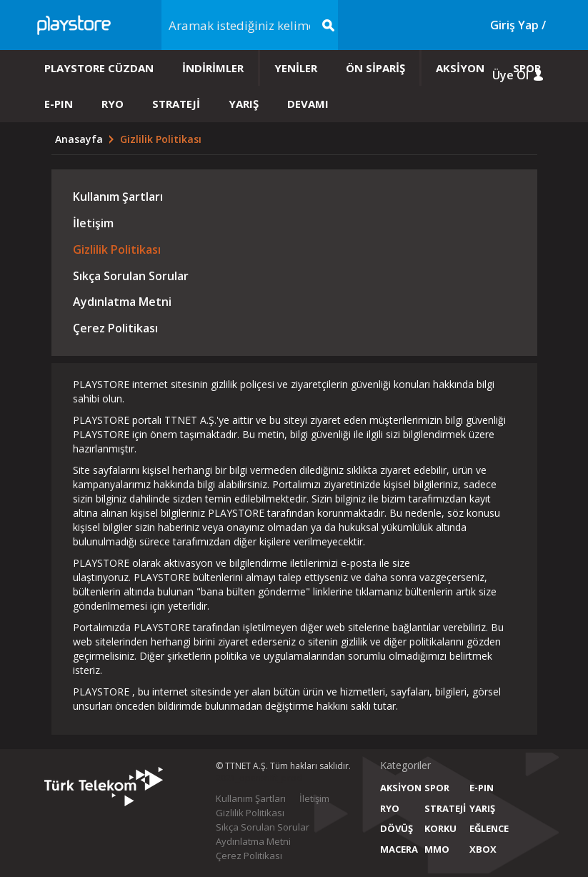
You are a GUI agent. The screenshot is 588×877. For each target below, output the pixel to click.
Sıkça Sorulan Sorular (131, 276)
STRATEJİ (176, 104)
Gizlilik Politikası (117, 249)
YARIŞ (244, 104)
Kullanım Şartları (118, 197)
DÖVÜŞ (397, 828)
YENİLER (296, 68)
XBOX (483, 849)
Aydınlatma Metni (122, 302)
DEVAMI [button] (308, 104)
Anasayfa (80, 139)
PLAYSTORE (101, 384)
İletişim (93, 223)
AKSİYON (460, 68)
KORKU (440, 828)
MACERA (398, 849)
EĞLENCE (487, 828)
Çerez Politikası (115, 328)
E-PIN (59, 104)
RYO (113, 104)
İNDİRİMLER (213, 68)
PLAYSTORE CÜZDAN (99, 68)
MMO (437, 849)
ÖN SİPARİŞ (375, 68)
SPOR (527, 68)
